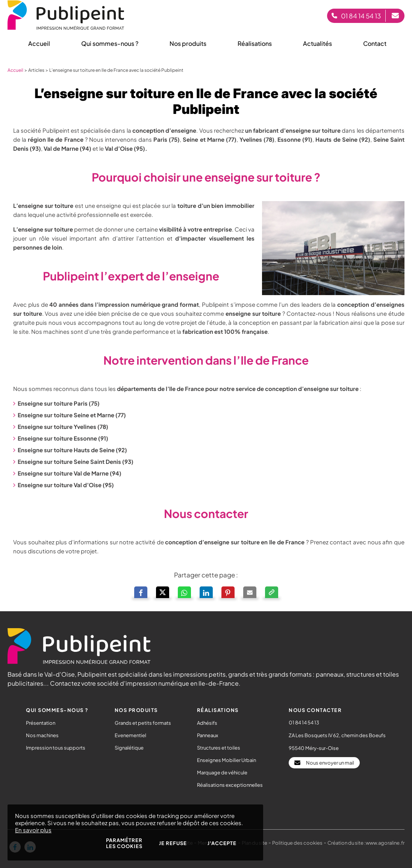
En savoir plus (33, 830)
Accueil (15, 70)
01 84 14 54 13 (304, 723)
